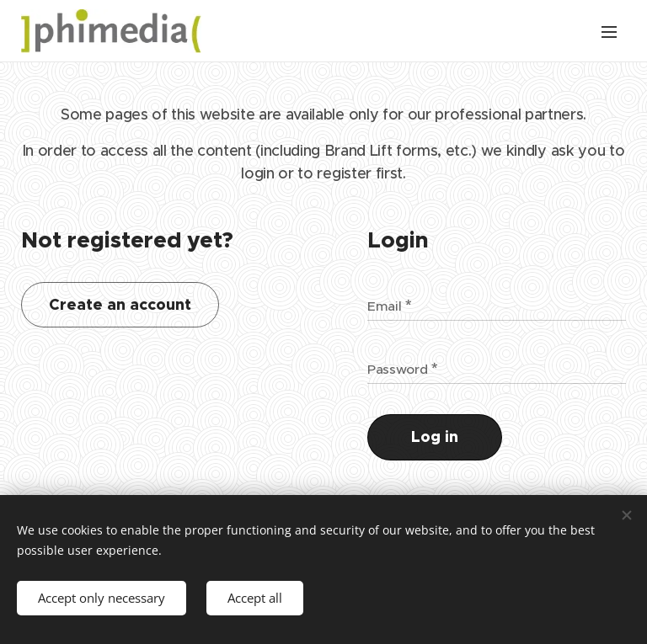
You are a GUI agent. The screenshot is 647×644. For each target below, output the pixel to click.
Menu (609, 32)
